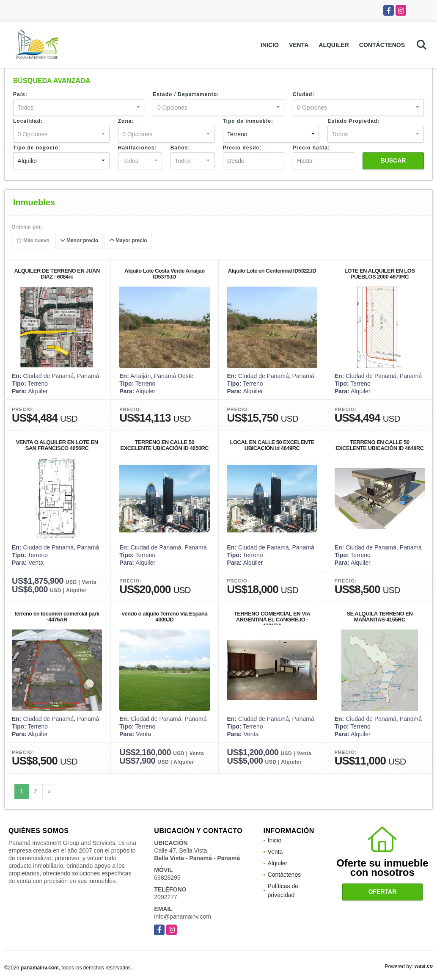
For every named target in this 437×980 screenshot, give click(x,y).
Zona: (126, 121)
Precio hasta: (311, 148)
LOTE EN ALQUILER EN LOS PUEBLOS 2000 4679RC (379, 274)
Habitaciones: (137, 148)
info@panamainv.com (183, 917)
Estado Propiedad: (353, 121)
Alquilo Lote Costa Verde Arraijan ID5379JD (165, 274)
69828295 (167, 878)
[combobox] (79, 108)
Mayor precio (128, 241)
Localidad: (28, 121)
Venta (299, 45)
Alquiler (334, 45)
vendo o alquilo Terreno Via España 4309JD (165, 617)
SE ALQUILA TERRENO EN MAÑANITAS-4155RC (379, 617)
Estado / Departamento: (186, 94)
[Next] (49, 792)
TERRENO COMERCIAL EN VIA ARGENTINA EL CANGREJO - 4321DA (272, 620)
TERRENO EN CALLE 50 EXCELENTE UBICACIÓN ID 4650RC (165, 445)
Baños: (180, 148)
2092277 (166, 897)
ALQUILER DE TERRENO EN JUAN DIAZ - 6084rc (57, 274)
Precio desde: (242, 148)
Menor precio (79, 241)
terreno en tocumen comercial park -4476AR (57, 617)
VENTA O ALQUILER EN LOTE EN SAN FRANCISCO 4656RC (57, 445)
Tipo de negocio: (37, 148)
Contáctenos (382, 45)
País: (20, 94)
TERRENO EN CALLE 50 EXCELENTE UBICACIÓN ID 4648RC (380, 445)
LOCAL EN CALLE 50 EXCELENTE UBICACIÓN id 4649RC (272, 445)
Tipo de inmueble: (248, 121)
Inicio (270, 45)
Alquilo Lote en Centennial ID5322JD (272, 271)
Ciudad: (304, 94)
